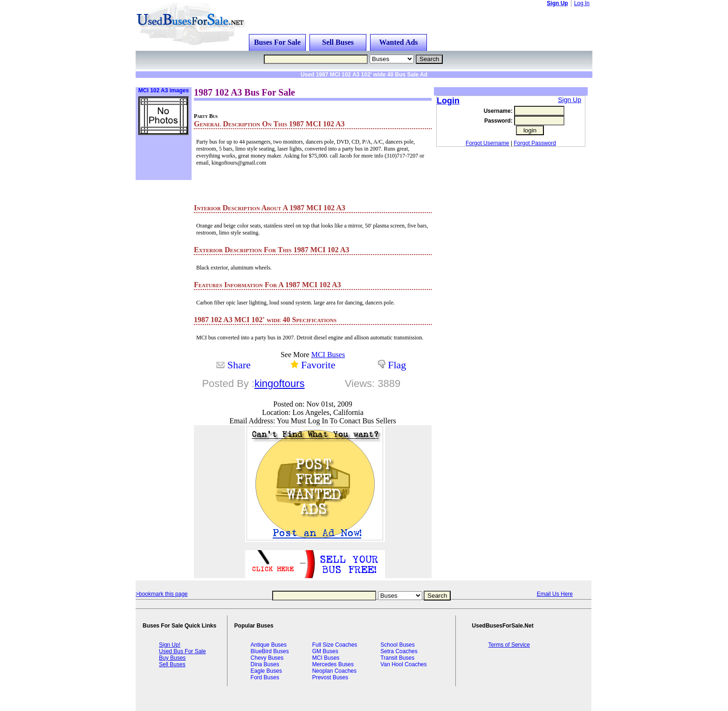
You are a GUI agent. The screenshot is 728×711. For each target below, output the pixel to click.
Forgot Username (487, 143)
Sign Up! (170, 645)
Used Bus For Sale (182, 651)
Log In (582, 3)
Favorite (318, 365)
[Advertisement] (254, 81)
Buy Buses (172, 658)
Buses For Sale (277, 42)
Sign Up (557, 3)
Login (448, 101)
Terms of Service (509, 645)
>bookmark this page (162, 594)
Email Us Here (555, 594)
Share (239, 365)
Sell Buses (338, 42)
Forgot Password (535, 143)
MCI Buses (328, 355)
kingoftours (280, 383)
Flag (397, 365)
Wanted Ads (398, 42)
